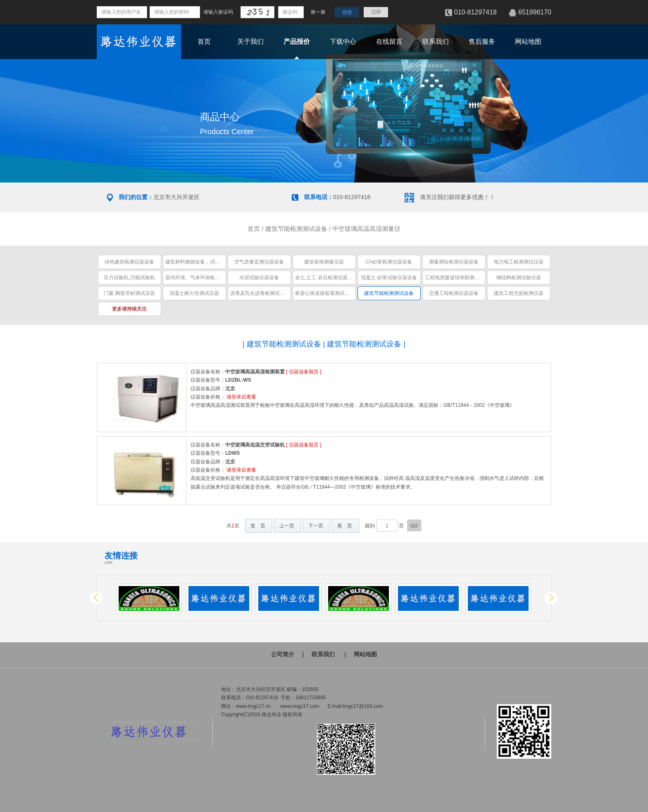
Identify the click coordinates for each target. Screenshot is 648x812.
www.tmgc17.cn (253, 706)
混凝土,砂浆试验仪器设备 (389, 278)
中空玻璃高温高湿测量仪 (366, 229)
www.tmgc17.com (300, 706)
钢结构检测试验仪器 (519, 278)
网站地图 (528, 42)
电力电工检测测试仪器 (519, 262)
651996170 (535, 12)
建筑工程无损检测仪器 (519, 293)
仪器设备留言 (304, 372)
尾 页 (345, 526)
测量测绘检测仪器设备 (454, 262)
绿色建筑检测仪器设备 (129, 262)
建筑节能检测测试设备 (296, 229)
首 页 (258, 526)
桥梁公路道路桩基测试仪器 (325, 293)
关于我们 (250, 42)
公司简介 (283, 654)
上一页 (287, 526)
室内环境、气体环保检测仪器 (198, 278)
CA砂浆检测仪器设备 (389, 262)
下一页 (316, 526)
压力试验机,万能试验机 (129, 278)
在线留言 (389, 42)
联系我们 (436, 42)
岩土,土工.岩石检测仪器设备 (326, 278)
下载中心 (343, 42)
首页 (204, 42)
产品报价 (297, 42)
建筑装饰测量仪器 (324, 262)
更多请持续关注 (129, 309)
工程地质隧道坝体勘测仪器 (455, 278)
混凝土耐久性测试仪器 (194, 293)
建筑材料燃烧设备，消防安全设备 (202, 262)
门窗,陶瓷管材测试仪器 (129, 293)
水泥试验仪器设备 (259, 278)
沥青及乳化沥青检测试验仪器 (262, 293)
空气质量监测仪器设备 (259, 262)
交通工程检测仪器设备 (454, 293)
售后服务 (482, 42)
